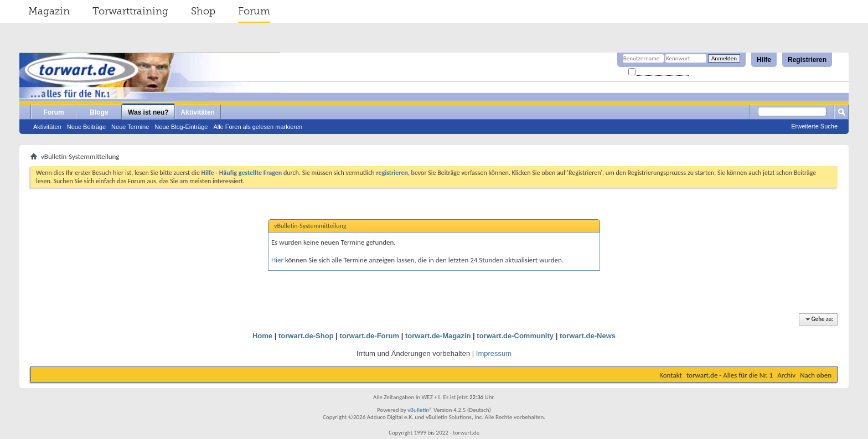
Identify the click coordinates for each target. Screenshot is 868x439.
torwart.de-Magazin (438, 336)
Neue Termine (130, 127)
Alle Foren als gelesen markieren (258, 127)
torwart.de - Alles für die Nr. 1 (730, 375)
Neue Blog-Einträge (181, 127)
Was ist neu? (148, 112)
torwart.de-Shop (306, 336)
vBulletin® (420, 410)
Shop (203, 11)
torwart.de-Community (515, 336)
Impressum (494, 353)
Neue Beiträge (86, 127)
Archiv (786, 375)
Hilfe (764, 60)
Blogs (99, 112)
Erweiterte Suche (814, 126)
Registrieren (807, 60)
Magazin (49, 11)
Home (262, 336)
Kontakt (671, 375)
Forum (254, 11)
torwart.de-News (588, 336)
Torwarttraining (130, 11)
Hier (277, 260)
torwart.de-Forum (370, 336)
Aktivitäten (47, 127)
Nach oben (816, 375)
